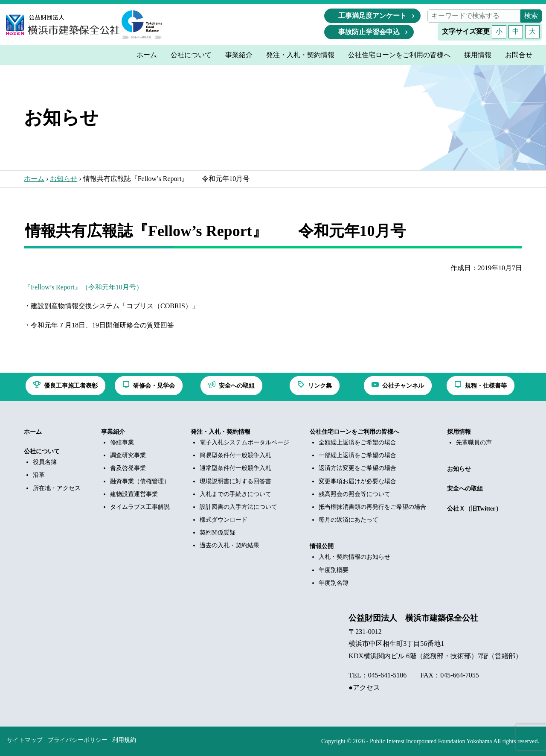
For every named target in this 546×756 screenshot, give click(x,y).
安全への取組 (465, 489)
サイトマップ (25, 740)
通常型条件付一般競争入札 (235, 468)
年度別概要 (334, 570)
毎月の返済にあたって (349, 520)
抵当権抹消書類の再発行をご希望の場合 (372, 507)
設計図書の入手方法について (238, 507)
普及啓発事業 (128, 468)
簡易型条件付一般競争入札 (235, 455)
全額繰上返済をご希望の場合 (357, 442)
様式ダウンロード (224, 520)
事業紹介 (113, 432)
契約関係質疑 (218, 533)
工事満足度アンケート (372, 16)
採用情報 (459, 432)
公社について (42, 451)
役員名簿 (45, 462)
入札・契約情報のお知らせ (354, 557)
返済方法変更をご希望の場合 (357, 468)
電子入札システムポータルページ (244, 442)
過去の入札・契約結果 (229, 545)
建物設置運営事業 (134, 494)
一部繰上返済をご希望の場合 (357, 455)
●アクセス (364, 687)
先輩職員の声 (474, 442)
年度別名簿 (334, 583)
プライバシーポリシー (78, 740)
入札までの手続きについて (235, 494)
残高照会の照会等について (354, 494)
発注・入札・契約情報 (221, 432)
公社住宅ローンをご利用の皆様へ (354, 432)
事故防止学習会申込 (369, 32)
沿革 (39, 475)
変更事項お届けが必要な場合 (357, 481)
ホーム (34, 179)
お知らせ (64, 179)
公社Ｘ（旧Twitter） (474, 509)
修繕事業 (122, 442)
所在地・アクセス (57, 488)
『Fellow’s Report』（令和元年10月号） (83, 287)
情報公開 (322, 546)
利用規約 (124, 740)
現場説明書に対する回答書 (235, 481)
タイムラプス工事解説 (140, 507)
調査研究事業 (128, 455)
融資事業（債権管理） (140, 481)
